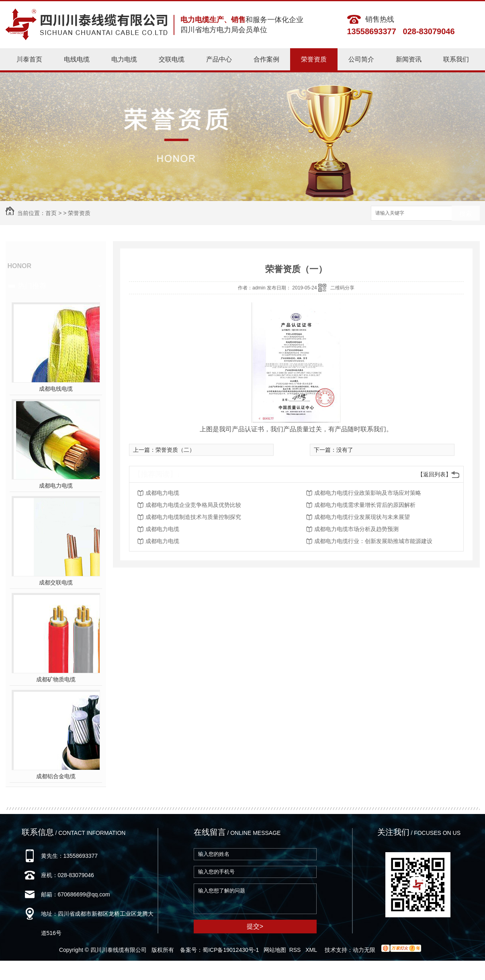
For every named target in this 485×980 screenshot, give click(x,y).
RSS (296, 950)
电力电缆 (124, 59)
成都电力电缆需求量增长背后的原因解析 (365, 505)
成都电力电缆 (56, 486)
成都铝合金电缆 (56, 776)
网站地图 (275, 950)
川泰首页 (29, 59)
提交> (255, 926)
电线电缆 (77, 59)
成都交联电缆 (56, 582)
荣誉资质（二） (175, 450)
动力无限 (364, 950)
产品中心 (219, 59)
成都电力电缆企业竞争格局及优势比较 (193, 505)
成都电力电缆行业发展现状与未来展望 (362, 517)
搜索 (466, 214)
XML (312, 950)
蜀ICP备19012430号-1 (231, 950)
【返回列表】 (434, 474)
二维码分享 (342, 288)
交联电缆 (172, 59)
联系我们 (456, 59)
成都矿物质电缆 (56, 679)
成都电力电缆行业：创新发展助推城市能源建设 (373, 541)
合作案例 (266, 59)
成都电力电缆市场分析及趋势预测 (356, 529)
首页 (51, 213)
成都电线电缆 (56, 389)
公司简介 (361, 59)
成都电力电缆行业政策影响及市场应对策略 (368, 493)
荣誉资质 (314, 59)
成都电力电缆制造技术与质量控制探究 (193, 517)
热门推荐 (32, 286)
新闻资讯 (409, 59)
